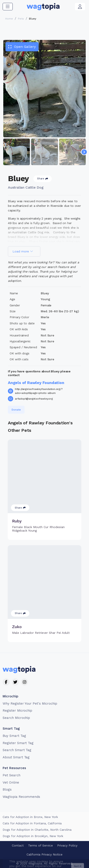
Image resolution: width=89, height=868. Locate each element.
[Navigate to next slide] (84, 152)
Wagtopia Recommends (21, 797)
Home (9, 19)
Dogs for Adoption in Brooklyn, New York (33, 836)
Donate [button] (16, 410)
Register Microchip (17, 711)
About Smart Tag (16, 757)
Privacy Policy (67, 845)
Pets (21, 19)
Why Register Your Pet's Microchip (30, 704)
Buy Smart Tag (14, 736)
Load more (23, 251)
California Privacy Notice (44, 854)
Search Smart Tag (17, 750)
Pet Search (12, 775)
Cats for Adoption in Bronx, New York (30, 817)
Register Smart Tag (18, 743)
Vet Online (11, 782)
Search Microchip (16, 718)
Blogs (7, 789)
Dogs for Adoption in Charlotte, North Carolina (37, 830)
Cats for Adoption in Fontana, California (32, 823)
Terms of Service (40, 845)
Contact (18, 845)
